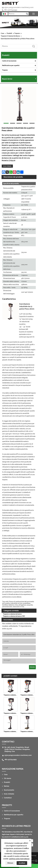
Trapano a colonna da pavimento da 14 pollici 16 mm (28, 713)
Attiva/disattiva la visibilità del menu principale (34, 14)
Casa (2, 33)
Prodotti (9, 33)
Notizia (7, 786)
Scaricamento (9, 790)
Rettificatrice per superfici (11, 65)
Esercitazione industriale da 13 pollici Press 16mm (18, 39)
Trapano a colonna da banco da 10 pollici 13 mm (28, 695)
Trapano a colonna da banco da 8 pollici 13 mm (11, 695)
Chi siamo (7, 778)
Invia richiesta (7, 166)
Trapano (17, 33)
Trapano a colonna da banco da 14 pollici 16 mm (11, 713)
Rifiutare (10, 863)
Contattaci (8, 742)
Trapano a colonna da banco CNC (14, 616)
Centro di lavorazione (9, 61)
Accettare (22, 863)
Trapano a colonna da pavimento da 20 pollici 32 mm (28, 731)
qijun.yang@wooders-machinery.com (19, 7)
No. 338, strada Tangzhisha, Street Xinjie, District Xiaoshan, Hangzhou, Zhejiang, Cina (17, 749)
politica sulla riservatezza (19, 859)
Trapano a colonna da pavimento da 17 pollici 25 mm (11, 731)
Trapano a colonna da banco (10, 36)
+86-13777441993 (11, 10)
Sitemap (33, 856)
